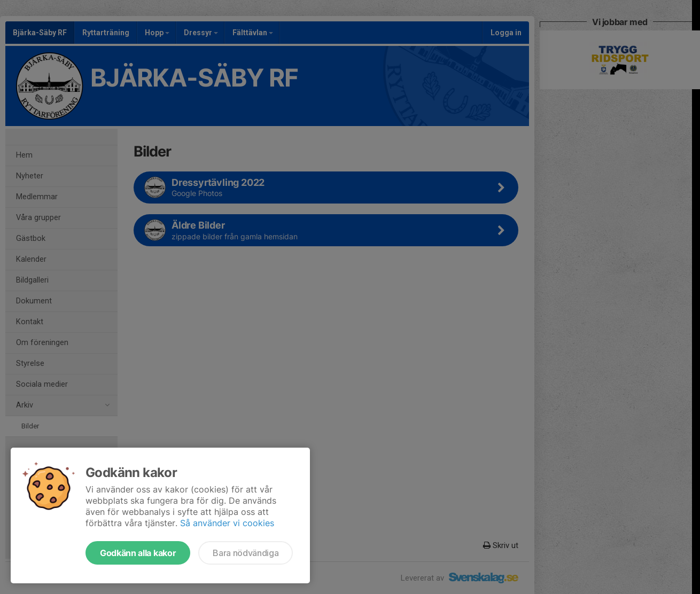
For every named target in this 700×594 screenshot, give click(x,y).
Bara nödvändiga (246, 553)
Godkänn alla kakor (138, 553)
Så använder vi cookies (227, 523)
